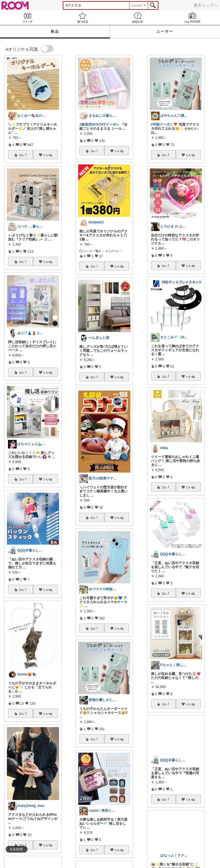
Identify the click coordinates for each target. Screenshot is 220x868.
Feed (27, 18)
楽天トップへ (206, 5)
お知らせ (137, 18)
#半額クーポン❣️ (164, 125)
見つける (82, 18)
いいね (48, 155)
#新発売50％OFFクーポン (99, 125)
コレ (23, 155)
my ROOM (192, 18)
